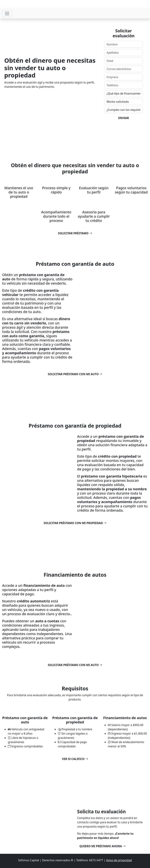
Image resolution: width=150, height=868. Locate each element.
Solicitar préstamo (75, 233)
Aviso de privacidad (119, 860)
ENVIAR (124, 118)
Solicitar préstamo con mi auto (75, 374)
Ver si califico (75, 759)
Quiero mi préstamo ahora (102, 846)
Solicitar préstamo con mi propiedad (75, 523)
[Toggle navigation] (7, 14)
